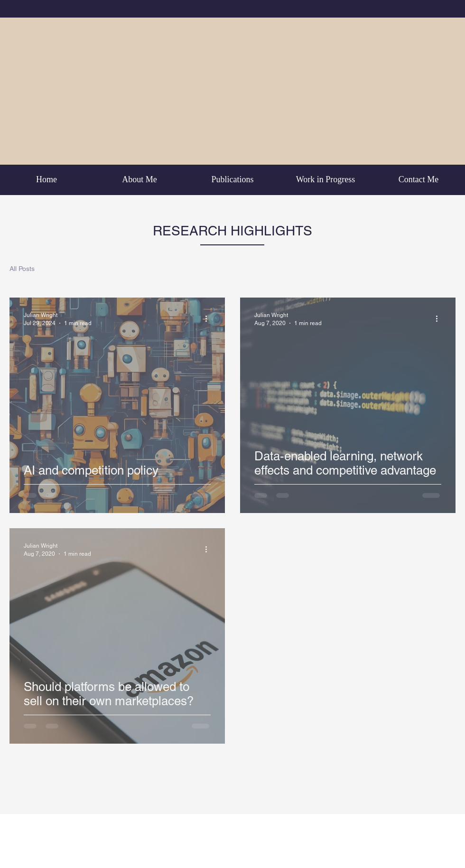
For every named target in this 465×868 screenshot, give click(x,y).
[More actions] (209, 318)
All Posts (22, 269)
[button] (443, 270)
